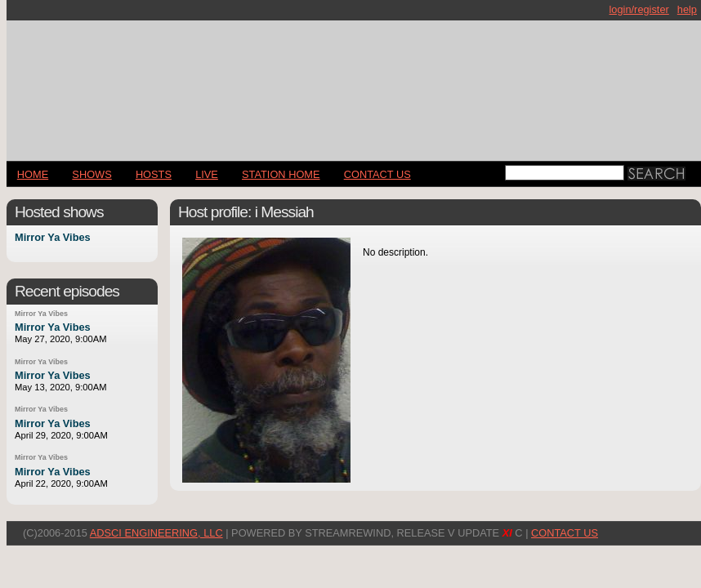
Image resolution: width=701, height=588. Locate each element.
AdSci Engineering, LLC (156, 533)
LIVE (207, 174)
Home (33, 174)
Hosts (154, 174)
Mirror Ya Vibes (53, 238)
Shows (92, 174)
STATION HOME (281, 174)
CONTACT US (377, 174)
